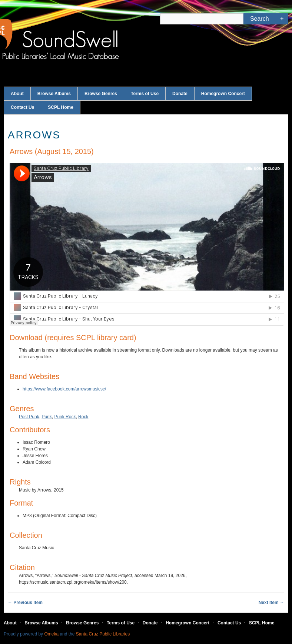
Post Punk (29, 417)
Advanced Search (282, 19)
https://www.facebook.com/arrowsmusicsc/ (64, 389)
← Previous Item (25, 603)
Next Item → (271, 603)
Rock (83, 417)
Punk (47, 417)
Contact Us (22, 107)
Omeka (51, 634)
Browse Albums (54, 94)
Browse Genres (101, 94)
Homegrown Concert (223, 94)
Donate (180, 94)
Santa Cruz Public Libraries (103, 634)
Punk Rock (65, 417)
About (17, 94)
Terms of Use (145, 94)
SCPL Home (60, 107)
